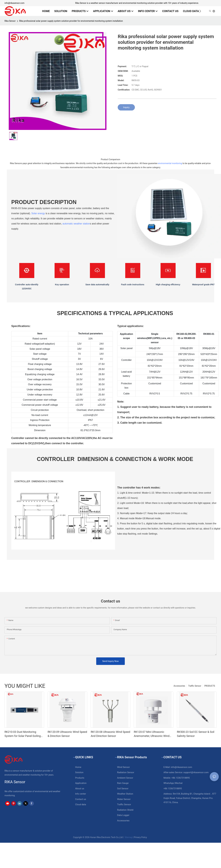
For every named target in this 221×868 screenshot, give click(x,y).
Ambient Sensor (125, 778)
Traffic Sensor (195, 686)
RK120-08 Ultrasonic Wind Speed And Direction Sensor (110, 734)
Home (78, 767)
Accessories (179, 686)
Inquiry (126, 107)
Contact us (81, 799)
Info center (81, 794)
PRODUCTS (210, 686)
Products (80, 778)
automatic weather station (76, 224)
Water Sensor (124, 799)
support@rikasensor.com (196, 772)
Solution (79, 772)
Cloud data (81, 804)
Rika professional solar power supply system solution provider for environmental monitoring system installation (71, 21)
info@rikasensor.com (14, 3)
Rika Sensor (10, 21)
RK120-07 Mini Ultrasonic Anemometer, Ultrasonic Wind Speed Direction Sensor (152, 734)
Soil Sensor (123, 789)
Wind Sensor (123, 767)
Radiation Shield (125, 810)
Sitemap (128, 837)
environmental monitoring (170, 163)
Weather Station (125, 794)
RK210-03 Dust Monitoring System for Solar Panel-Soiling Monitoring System (23, 734)
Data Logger (123, 815)
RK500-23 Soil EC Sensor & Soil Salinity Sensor (196, 734)
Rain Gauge (123, 783)
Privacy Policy (140, 837)
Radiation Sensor (126, 772)
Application (81, 783)
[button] (200, 11)
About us (80, 789)
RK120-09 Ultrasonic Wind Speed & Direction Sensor (67, 734)
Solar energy (38, 213)
